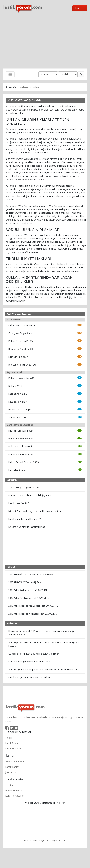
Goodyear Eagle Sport (20, 333)
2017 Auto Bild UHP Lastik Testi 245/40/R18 (31, 574)
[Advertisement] (45, 41)
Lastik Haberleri (14, 748)
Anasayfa (11, 87)
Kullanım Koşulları (15, 796)
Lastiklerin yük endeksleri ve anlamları (29, 677)
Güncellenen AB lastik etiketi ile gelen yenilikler (34, 654)
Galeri (9, 738)
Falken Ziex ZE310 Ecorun (22, 325)
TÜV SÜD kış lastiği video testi (24, 487)
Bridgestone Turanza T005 (22, 365)
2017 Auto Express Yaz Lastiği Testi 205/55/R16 (33, 606)
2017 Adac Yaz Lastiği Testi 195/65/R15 (29, 598)
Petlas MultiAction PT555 (21, 454)
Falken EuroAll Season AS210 (24, 462)
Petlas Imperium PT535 (21, 439)
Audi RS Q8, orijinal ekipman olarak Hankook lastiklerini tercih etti (43, 669)
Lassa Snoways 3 (18, 394)
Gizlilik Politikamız (15, 790)
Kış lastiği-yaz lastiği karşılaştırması (27, 527)
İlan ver (79, 8)
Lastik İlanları (12, 767)
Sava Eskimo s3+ (17, 417)
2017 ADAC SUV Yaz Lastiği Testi (25, 582)
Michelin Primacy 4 (18, 357)
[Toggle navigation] (10, 74)
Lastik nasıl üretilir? (19, 503)
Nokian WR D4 (16, 386)
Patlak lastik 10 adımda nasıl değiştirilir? (30, 495)
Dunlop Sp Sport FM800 (21, 349)
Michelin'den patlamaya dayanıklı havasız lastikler (35, 511)
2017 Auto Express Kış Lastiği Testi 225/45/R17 (33, 614)
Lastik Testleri (13, 743)
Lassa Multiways (17, 470)
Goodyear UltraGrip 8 (20, 409)
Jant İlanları (11, 772)
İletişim (9, 785)
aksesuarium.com (15, 762)
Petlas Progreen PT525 (21, 341)
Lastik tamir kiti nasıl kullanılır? (24, 519)
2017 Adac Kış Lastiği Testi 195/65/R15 (28, 590)
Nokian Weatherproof (20, 446)
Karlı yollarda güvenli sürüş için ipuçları (29, 662)
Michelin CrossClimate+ (21, 431)
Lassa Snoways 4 (18, 402)
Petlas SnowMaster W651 (22, 378)
